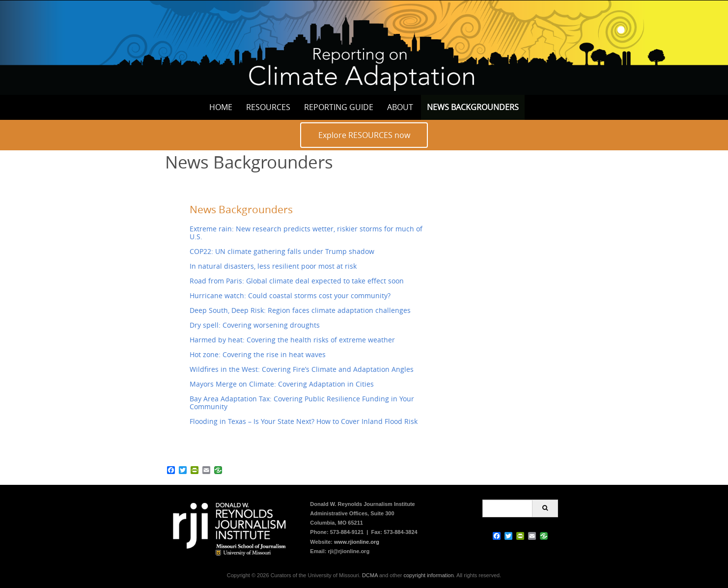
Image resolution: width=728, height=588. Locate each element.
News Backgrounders (473, 107)
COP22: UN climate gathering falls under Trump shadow (282, 251)
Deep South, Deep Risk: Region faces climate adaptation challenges (300, 310)
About (400, 107)
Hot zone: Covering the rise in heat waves (258, 354)
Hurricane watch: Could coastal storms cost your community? (290, 295)
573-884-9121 (347, 532)
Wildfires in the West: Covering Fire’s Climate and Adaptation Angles (302, 369)
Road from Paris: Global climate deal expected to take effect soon (297, 281)
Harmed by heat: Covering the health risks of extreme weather (292, 340)
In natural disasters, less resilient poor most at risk (273, 266)
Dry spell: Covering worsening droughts (255, 325)
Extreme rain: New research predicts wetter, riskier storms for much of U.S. (306, 233)
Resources (268, 107)
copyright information (428, 575)
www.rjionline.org (357, 542)
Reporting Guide (339, 107)
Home (221, 107)
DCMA (370, 575)
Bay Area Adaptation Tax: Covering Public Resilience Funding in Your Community (302, 403)
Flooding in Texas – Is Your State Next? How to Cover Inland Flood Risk (304, 421)
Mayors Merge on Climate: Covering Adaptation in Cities (282, 384)
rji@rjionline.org (349, 551)
